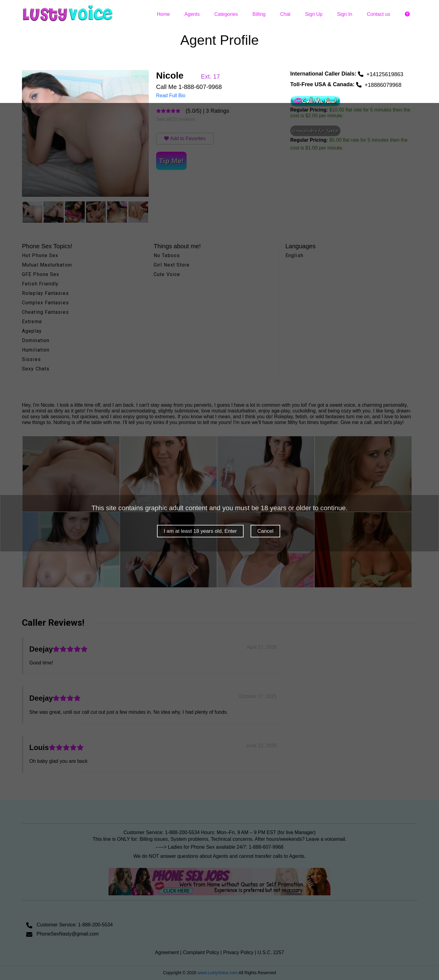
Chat (285, 14)
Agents (192, 14)
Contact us (379, 14)
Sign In (345, 14)
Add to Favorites (188, 138)
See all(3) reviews (175, 119)
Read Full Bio (171, 96)
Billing (259, 14)
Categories (226, 14)
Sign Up (314, 14)
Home (163, 14)
